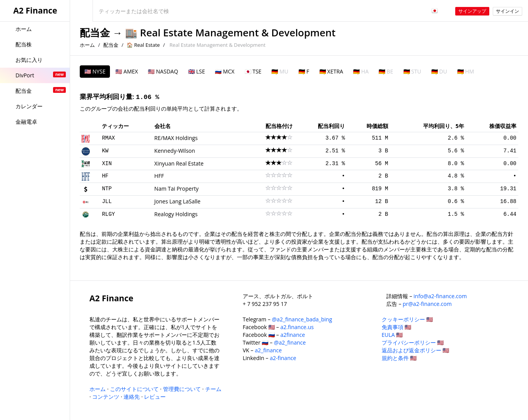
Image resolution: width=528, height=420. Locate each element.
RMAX (108, 138)
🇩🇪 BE (386, 71)
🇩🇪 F (304, 71)
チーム (213, 389)
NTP (107, 189)
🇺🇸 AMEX (127, 71)
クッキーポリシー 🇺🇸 (407, 319)
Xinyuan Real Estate (179, 163)
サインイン (507, 11)
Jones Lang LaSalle (177, 201)
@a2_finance (290, 342)
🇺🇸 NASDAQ (163, 71)
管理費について (182, 389)
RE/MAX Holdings (176, 138)
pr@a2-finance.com (427, 304)
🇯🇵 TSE (253, 71)
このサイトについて (134, 389)
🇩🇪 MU (280, 71)
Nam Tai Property (177, 189)
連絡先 (132, 397)
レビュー (155, 397)
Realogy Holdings (176, 214)
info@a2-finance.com (440, 296)
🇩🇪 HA (361, 71)
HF (105, 176)
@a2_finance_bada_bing (302, 319)
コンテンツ (106, 397)
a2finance (293, 335)
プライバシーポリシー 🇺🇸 (413, 342)
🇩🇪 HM (466, 71)
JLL (107, 201)
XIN (107, 164)
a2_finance (268, 350)
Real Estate (147, 45)
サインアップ (472, 11)
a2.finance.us (297, 327)
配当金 (95, 33)
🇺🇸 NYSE (95, 71)
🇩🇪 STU (412, 71)
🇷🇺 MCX (225, 71)
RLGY (108, 214)
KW (105, 151)
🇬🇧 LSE (196, 71)
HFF (159, 176)
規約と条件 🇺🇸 (399, 358)
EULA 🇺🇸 (392, 335)
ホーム (87, 45)
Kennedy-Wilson (175, 151)
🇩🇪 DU (439, 71)
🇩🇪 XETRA (331, 71)
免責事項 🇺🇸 (397, 327)
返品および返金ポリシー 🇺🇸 (416, 350)
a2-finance (283, 358)
